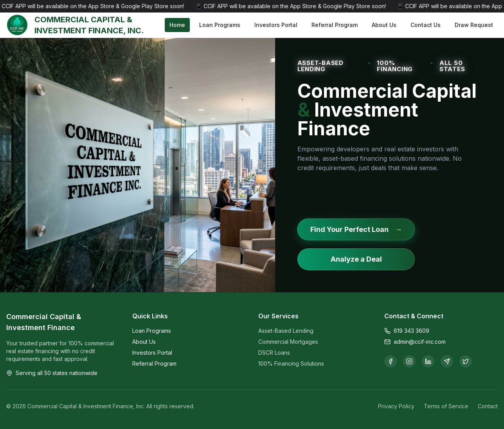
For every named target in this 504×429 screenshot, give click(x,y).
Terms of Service (446, 406)
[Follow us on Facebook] (391, 361)
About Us (384, 25)
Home (177, 25)
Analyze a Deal (356, 259)
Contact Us (426, 25)
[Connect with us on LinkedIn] (428, 361)
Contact (488, 406)
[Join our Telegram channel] (447, 361)
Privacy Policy (396, 406)
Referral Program (335, 25)
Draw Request (474, 25)
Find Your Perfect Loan (356, 230)
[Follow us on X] (466, 361)
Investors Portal (276, 25)
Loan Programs (220, 25)
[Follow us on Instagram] (409, 361)
